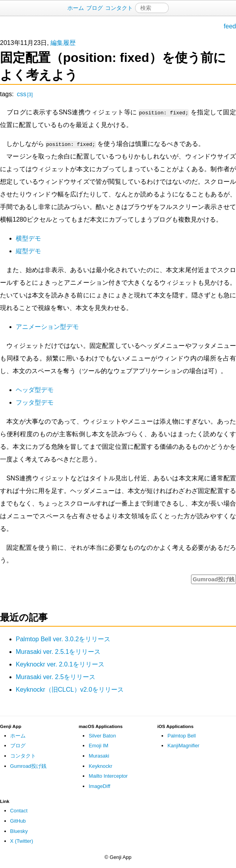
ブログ (95, 8)
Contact (19, 811)
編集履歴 (63, 43)
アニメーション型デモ (47, 327)
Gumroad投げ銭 (214, 579)
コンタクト (119, 8)
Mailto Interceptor (108, 776)
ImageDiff (99, 786)
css (25, 94)
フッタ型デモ (35, 402)
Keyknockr (100, 766)
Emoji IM (98, 746)
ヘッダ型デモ (35, 390)
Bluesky (19, 831)
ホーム (76, 8)
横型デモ (28, 238)
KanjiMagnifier (183, 746)
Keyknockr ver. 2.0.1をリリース (60, 664)
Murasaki (99, 756)
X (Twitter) (22, 841)
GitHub (18, 821)
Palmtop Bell (182, 736)
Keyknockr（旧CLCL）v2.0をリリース (70, 690)
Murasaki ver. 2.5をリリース (56, 677)
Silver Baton (102, 736)
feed (230, 26)
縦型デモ (28, 251)
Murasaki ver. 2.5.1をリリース (58, 652)
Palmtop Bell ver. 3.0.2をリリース (63, 639)
